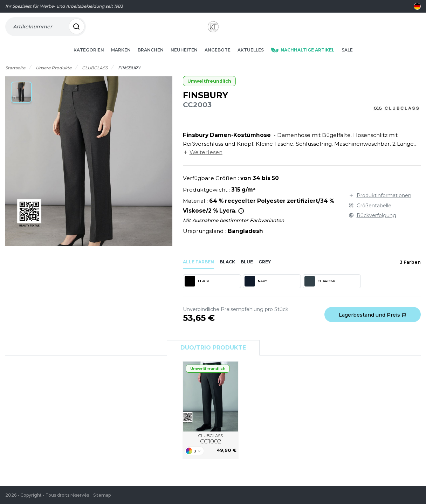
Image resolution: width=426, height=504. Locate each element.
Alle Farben (198, 272)
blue (247, 272)
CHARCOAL (320, 291)
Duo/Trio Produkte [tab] (213, 358)
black (227, 272)
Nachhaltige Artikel (303, 60)
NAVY (256, 291)
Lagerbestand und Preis (373, 325)
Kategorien (89, 60)
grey (265, 272)
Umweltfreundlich (209, 91)
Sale (347, 60)
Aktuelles (251, 60)
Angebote (218, 60)
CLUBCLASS (211, 449)
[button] (21, 102)
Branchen (151, 60)
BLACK (197, 291)
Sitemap (102, 495)
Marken (121, 60)
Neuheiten (184, 60)
